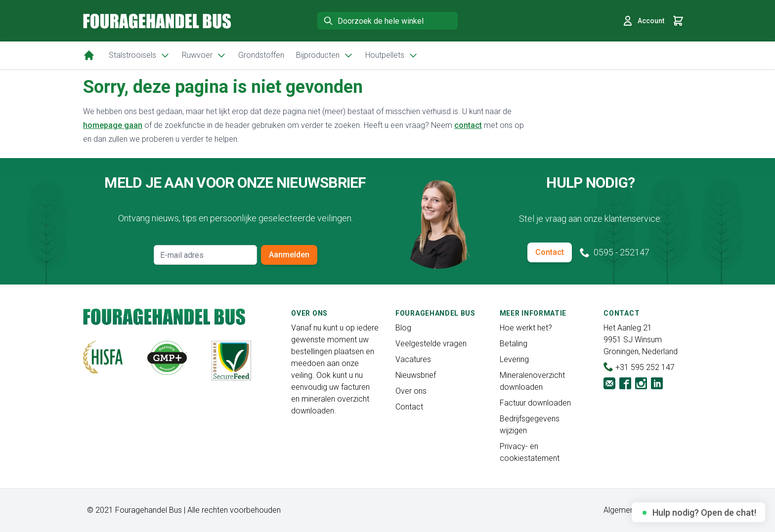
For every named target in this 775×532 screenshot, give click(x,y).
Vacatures (413, 359)
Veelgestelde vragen (431, 344)
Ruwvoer (204, 55)
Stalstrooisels (139, 55)
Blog (403, 328)
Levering (514, 359)
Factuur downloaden (535, 403)
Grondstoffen (261, 55)
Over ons (411, 391)
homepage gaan (113, 125)
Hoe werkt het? (526, 328)
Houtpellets (392, 55)
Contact (550, 252)
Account (643, 21)
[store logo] (157, 21)
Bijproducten (325, 55)
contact (468, 125)
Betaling (514, 344)
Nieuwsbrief (416, 375)
